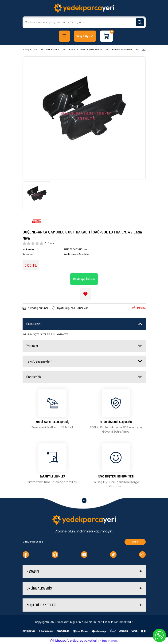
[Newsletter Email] (84, 542)
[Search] (84, 22)
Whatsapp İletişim (84, 279)
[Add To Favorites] (86, 294)
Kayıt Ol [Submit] (135, 542)
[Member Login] (79, 36)
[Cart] (106, 36)
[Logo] (84, 8)
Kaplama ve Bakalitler (77, 254)
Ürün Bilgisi (34, 324)
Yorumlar (32, 346)
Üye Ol (90, 36)
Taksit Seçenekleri (39, 361)
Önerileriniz (34, 377)
